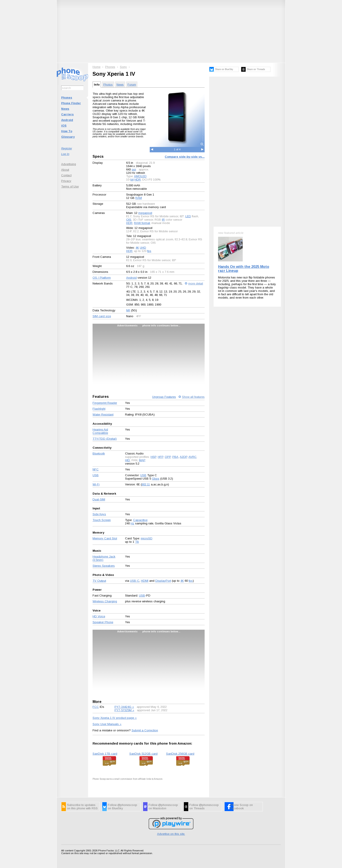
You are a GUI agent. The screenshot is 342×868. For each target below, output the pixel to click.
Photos (108, 85)
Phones (67, 98)
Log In (65, 154)
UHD (143, 248)
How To (67, 131)
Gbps (156, 479)
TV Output (99, 581)
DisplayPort (163, 581)
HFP (160, 457)
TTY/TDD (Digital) (105, 439)
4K (137, 248)
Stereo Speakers (104, 566)
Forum (132, 85)
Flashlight (99, 409)
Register (67, 148)
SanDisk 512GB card (143, 754)
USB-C (135, 581)
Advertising (69, 164)
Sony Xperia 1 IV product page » (115, 718)
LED (188, 216)
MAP (142, 460)
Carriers (67, 114)
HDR (138, 180)
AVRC (193, 457)
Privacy (66, 181)
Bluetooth (99, 453)
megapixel (145, 213)
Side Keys (99, 514)
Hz (132, 523)
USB (96, 475)
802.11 (146, 484)
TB (137, 542)
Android (67, 120)
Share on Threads (256, 69)
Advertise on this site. (171, 834)
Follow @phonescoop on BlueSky (122, 807)
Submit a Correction (145, 730)
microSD (147, 538)
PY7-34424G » (124, 707)
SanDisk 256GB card (180, 754)
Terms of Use (70, 186)
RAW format (142, 223)
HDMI (145, 581)
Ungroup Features (164, 397)
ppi (134, 169)
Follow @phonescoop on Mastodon (163, 807)
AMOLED (140, 176)
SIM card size (102, 316)
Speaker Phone (103, 622)
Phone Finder (71, 103)
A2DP (183, 457)
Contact (66, 175)
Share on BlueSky (224, 69)
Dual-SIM (99, 499)
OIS (129, 220)
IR (163, 220)
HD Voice (99, 616)
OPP (168, 457)
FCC (96, 707)
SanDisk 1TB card (105, 754)
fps (149, 251)
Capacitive (140, 520)
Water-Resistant (103, 415)
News (65, 109)
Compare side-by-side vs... (185, 157)
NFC (96, 469)
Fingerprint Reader (105, 403)
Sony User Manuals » (107, 724)
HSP (153, 457)
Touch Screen (102, 520)
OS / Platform (102, 278)
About (65, 170)
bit (132, 180)
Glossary (68, 137)
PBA (175, 457)
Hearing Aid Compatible (100, 431)
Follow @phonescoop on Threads (204, 807)
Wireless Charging (105, 601)
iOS (64, 126)
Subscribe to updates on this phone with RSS (82, 807)
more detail (196, 283)
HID (128, 460)
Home (96, 67)
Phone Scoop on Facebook (241, 807)
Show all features (193, 397)
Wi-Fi (96, 484)
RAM (139, 198)
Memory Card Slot (105, 538)
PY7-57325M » (124, 710)
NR (128, 310)
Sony (123, 67)
